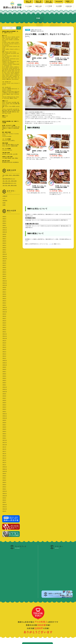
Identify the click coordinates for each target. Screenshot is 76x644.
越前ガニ (12, 98)
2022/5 (4, 322)
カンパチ (15, 46)
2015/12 (5, 491)
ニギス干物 (15, 154)
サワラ (4, 49)
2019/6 (4, 400)
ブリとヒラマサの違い (7, 136)
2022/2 (4, 329)
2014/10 (5, 509)
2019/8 (4, 396)
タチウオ (13, 37)
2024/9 (4, 260)
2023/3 (4, 300)
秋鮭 (3, 37)
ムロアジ (12, 67)
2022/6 (4, 320)
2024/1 (4, 278)
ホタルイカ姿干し (11, 141)
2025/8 (4, 236)
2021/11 (5, 336)
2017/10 (5, 444)
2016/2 (4, 486)
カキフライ (8, 146)
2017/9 (4, 447)
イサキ (4, 38)
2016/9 (4, 473)
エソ (8, 61)
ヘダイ (16, 78)
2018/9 (4, 420)
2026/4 (4, 218)
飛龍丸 (17, 158)
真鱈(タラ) (9, 79)
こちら (50, 244)
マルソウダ (11, 44)
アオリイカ (5, 141)
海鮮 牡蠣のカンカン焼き (13, 145)
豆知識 (4, 205)
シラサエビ (9, 90)
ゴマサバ (7, 75)
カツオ (9, 42)
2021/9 (4, 340)
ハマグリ (7, 106)
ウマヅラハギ (13, 59)
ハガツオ (13, 42)
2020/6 (4, 373)
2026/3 (4, 221)
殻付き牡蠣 (9, 112)
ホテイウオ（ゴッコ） (7, 60)
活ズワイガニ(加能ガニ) (14, 93)
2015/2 (4, 502)
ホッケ (4, 67)
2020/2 (4, 382)
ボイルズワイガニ (10, 91)
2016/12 (5, 466)
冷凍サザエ (14, 112)
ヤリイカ (16, 83)
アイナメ (14, 52)
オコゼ (11, 68)
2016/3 (4, 484)
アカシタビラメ (13, 61)
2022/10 (5, 311)
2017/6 (4, 453)
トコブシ (4, 109)
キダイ (7, 134)
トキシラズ (8, 38)
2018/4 (4, 431)
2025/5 (4, 243)
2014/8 (4, 511)
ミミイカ (8, 83)
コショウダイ (14, 53)
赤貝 (9, 111)
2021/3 (4, 354)
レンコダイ (5, 42)
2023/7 (4, 292)
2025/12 (5, 227)
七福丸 (13, 158)
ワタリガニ (5, 97)
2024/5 (4, 269)
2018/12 (5, 413)
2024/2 (4, 276)
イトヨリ (7, 40)
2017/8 (4, 449)
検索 (19, 28)
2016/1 (4, 489)
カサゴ (13, 71)
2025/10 (5, 232)
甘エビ (12, 94)
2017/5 (4, 455)
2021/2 (4, 356)
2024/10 (5, 258)
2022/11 (5, 309)
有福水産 (9, 158)
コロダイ (7, 67)
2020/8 (4, 369)
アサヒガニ (5, 89)
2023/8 (4, 289)
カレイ (9, 37)
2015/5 (4, 500)
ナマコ (9, 113)
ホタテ (4, 102)
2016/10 (5, 471)
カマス (12, 74)
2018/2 (4, 436)
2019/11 (5, 389)
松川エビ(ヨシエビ (11, 97)
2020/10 (5, 365)
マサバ (4, 75)
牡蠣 (3, 106)
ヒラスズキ (7, 45)
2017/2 (4, 462)
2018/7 (4, 424)
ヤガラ (12, 78)
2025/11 (5, 229)
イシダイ (4, 46)
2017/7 (4, 451)
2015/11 (5, 493)
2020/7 (4, 371)
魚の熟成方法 (16, 162)
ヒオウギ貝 (15, 109)
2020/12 (5, 360)
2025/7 (4, 238)
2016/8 (4, 475)
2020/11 (5, 362)
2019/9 (4, 393)
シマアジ (16, 49)
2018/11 (5, 416)
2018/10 (5, 418)
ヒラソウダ (6, 44)
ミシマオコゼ (16, 40)
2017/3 (4, 460)
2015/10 (5, 495)
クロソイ (12, 75)
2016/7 (4, 478)
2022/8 (4, 316)
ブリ (16, 71)
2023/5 (4, 296)
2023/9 (4, 287)
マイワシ (7, 59)
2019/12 (5, 387)
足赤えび (4, 91)
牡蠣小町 (4, 112)
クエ (7, 46)
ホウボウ (11, 40)
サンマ (17, 70)
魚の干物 (4, 154)
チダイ (4, 134)
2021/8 (4, 342)
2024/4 (4, 272)
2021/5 (4, 349)
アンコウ (4, 56)
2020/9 (4, 367)
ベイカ (12, 83)
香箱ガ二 (8, 94)
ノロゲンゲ (5, 64)
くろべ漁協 (5, 158)
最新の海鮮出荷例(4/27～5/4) (9, 183)
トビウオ (16, 75)
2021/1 (4, 358)
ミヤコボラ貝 (9, 109)
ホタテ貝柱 (14, 102)
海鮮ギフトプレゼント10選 (8, 127)
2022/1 (4, 331)
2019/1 (4, 411)
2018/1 (4, 438)
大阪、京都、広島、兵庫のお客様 (10, 181)
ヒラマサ (11, 46)
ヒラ (3, 40)
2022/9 (4, 314)
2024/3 (4, 274)
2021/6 (4, 347)
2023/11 (5, 283)
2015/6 (4, 498)
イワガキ (7, 104)
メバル (4, 59)
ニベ (11, 66)
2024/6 (4, 267)
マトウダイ (10, 64)
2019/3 (4, 407)
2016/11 (5, 469)
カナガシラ (11, 134)
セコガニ (4, 94)
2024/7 (4, 265)
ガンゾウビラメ (15, 79)
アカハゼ (7, 52)
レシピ (4, 198)
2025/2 (4, 249)
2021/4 (4, 351)
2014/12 (5, 504)
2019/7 (4, 398)
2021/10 (5, 338)
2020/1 (4, 385)
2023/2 (4, 303)
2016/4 (4, 482)
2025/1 (4, 252)
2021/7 (4, 345)
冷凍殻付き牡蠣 (14, 146)
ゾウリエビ (5, 150)
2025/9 (4, 234)
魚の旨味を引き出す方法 (7, 162)
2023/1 (4, 305)
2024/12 (5, 254)
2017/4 (4, 458)
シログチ (9, 71)
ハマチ (10, 52)
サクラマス (15, 68)
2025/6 (4, 241)
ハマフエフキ (7, 66)
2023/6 (4, 294)
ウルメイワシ (9, 56)
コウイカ (4, 83)
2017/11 (5, 442)
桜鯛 (3, 52)
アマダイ (4, 41)
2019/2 (4, 409)
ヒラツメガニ (7, 98)
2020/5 (4, 376)
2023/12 (5, 280)
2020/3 (4, 380)
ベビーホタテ (8, 102)
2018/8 (4, 422)
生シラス (7, 70)
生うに (6, 113)
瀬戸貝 (14, 106)
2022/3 (4, 327)
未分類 (4, 203)
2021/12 (5, 334)
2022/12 (5, 307)
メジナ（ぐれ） (9, 76)
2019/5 (4, 402)
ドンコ (4, 53)
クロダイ (16, 38)
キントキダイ (12, 70)
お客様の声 (5, 196)
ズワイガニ (10, 150)
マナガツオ (7, 57)
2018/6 (4, 427)
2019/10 (5, 391)
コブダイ (15, 56)
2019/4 (4, 404)
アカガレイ (5, 61)
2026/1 (4, 225)
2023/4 (4, 298)
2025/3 (4, 247)
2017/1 (4, 464)
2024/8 (4, 263)
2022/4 (4, 325)
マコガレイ (15, 76)
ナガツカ (16, 44)
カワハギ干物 (9, 154)
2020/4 (4, 378)
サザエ (11, 104)
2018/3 (4, 433)
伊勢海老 (9, 89)
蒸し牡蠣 (15, 104)
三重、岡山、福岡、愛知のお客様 (10, 185)
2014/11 (5, 506)
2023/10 (5, 285)
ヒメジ (17, 59)
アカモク (4, 117)
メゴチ (9, 78)
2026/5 (4, 216)
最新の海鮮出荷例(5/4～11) (9, 179)
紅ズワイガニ (15, 89)
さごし (5, 72)
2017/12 (5, 440)
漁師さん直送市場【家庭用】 (12, 5)
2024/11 (5, 256)
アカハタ (12, 49)
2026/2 (4, 223)
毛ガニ (16, 98)
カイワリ (18, 37)
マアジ (6, 55)
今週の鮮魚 (5, 200)
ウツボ (6, 37)
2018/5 (4, 429)
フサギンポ (8, 53)
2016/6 (4, 480)
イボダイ (7, 49)
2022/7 (4, 318)
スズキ (12, 38)
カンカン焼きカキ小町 (15, 111)
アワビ (10, 106)
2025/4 (4, 245)
